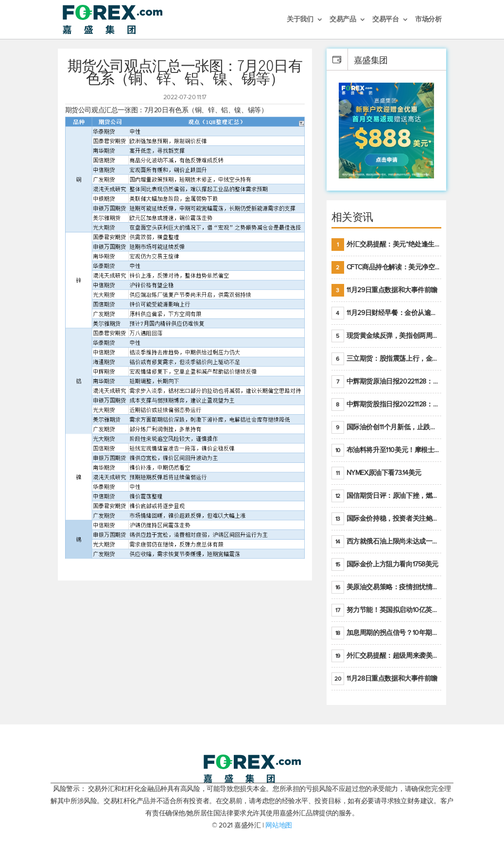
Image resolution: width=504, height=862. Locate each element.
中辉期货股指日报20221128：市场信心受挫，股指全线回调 (387, 405)
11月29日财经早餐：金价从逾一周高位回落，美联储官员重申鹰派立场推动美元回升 (387, 313)
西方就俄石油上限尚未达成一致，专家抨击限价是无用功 (387, 542)
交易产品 (343, 20)
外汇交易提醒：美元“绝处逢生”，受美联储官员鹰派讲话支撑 (387, 245)
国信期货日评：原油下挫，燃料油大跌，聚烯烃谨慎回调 (387, 496)
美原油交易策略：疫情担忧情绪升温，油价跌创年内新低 (387, 587)
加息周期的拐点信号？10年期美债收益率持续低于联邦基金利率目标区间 (387, 633)
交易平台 (385, 20)
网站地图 (278, 825)
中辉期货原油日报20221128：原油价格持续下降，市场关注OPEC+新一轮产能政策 (387, 382)
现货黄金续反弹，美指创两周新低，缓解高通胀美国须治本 (387, 336)
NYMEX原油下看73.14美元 (376, 473)
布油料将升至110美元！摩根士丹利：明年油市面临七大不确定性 (387, 450)
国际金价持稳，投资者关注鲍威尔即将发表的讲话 (387, 519)
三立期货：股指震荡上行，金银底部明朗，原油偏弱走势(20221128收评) (387, 359)
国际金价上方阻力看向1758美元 (385, 564)
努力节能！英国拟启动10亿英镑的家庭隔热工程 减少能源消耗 (387, 610)
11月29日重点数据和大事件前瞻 (384, 290)
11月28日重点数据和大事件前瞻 (384, 679)
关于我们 (300, 20)
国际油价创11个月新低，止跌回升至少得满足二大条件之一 (387, 427)
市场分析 (428, 20)
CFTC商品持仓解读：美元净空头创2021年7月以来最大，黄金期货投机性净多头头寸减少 (387, 267)
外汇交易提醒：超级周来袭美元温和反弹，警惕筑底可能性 (387, 656)
